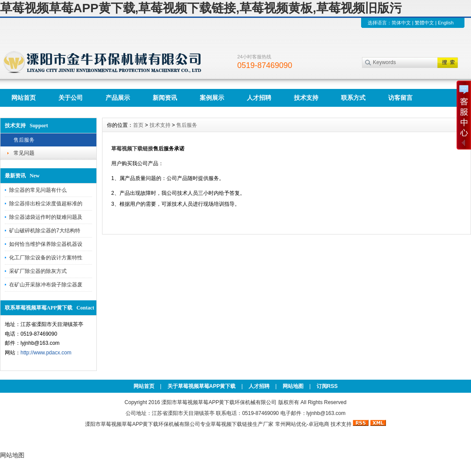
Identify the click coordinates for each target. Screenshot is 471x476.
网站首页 (24, 98)
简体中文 (401, 23)
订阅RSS (327, 386)
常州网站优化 (291, 424)
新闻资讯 (165, 98)
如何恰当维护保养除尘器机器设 (46, 244)
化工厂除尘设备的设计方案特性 (46, 258)
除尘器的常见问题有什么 (38, 190)
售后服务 (24, 140)
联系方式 (353, 98)
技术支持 (306, 98)
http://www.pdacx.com (46, 353)
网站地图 (293, 386)
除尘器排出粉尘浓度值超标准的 (46, 204)
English (446, 23)
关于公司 (71, 98)
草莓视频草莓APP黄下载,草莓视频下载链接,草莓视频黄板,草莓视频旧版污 (201, 8)
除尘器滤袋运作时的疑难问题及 (46, 217)
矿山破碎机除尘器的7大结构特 (45, 231)
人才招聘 (259, 98)
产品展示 (118, 98)
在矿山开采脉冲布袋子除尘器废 (46, 285)
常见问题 (24, 153)
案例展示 (212, 98)
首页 (138, 125)
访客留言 (400, 98)
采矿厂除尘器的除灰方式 (38, 271)
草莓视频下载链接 (232, 424)
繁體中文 (424, 23)
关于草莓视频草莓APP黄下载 (202, 386)
